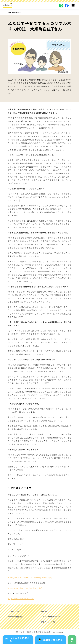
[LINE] (61, 6)
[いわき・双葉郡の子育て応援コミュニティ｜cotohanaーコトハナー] (8, 6)
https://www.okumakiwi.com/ (21, 598)
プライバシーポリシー (49, 622)
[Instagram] (56, 6)
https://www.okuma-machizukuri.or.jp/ (25, 588)
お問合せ (44, 611)
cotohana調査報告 (15, 617)
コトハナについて (14, 611)
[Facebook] (67, 6)
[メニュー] (73, 6)
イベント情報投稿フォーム (51, 617)
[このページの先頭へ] (72, 640)
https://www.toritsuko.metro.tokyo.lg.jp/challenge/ (30, 578)
